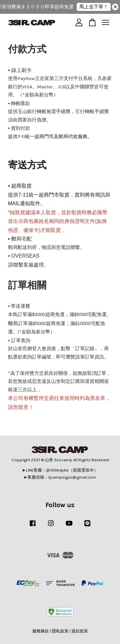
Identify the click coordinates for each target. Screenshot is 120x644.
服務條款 (41, 631)
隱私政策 (60, 631)
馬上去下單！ (95, 7)
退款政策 (80, 631)
